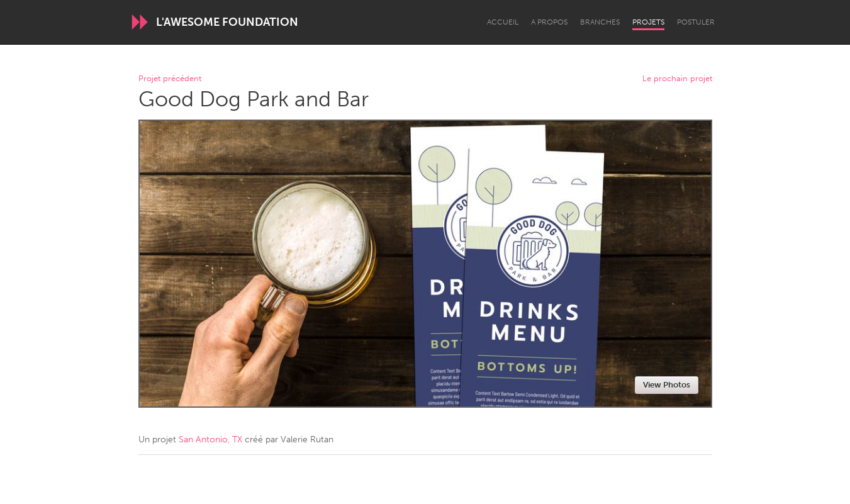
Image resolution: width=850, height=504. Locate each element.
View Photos (667, 385)
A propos (549, 22)
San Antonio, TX (210, 440)
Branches (600, 22)
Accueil (503, 22)
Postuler (696, 22)
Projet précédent (170, 79)
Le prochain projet (677, 79)
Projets (648, 22)
